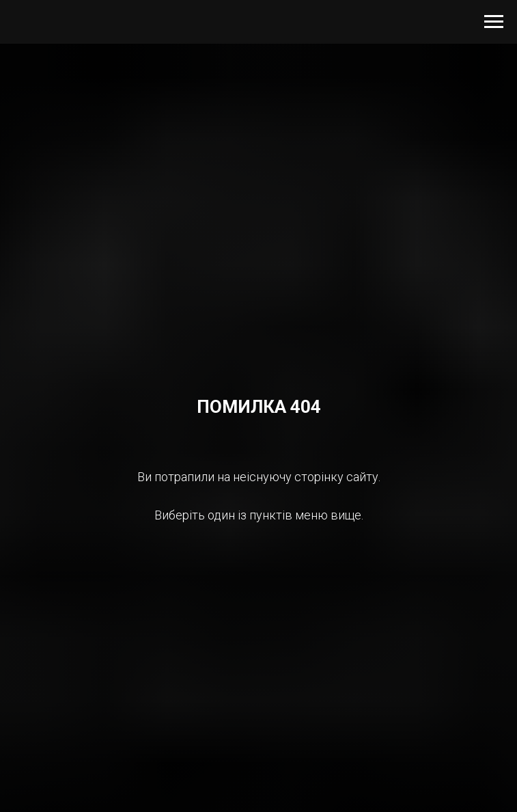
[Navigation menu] (494, 22)
